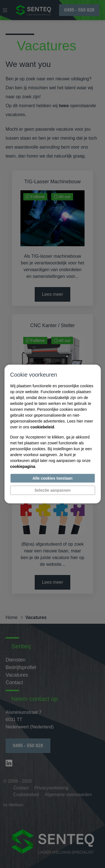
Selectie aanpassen (53, 490)
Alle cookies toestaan (53, 478)
